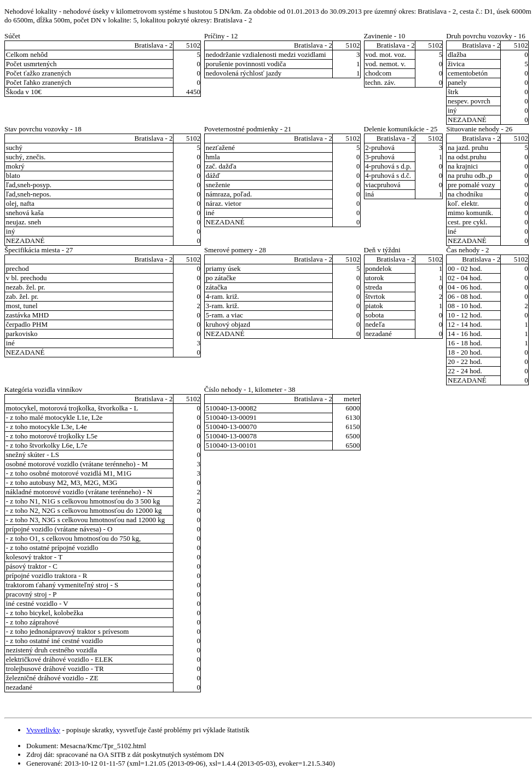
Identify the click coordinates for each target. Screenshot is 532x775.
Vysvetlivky (43, 730)
